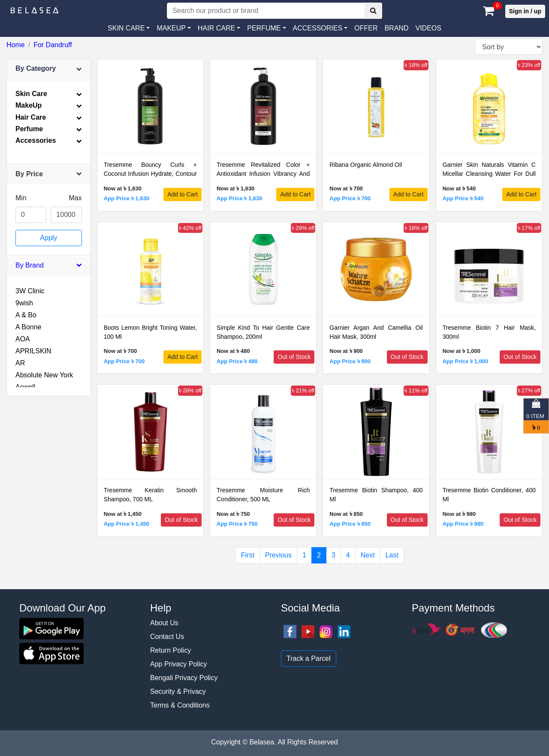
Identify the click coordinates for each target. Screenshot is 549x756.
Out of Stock (294, 357)
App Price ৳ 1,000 (465, 361)
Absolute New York (44, 375)
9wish (24, 303)
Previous (278, 555)
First (248, 555)
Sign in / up (525, 11)
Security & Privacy (178, 691)
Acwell (25, 387)
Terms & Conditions (180, 705)
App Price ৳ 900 (350, 361)
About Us (164, 623)
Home (16, 45)
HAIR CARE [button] (216, 28)
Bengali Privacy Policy (184, 678)
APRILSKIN (33, 351)
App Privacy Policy (179, 664)
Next (368, 555)
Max (75, 198)
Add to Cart (182, 194)
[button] (320, 28)
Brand (396, 28)
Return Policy (170, 650)
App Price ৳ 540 (463, 198)
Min (21, 198)
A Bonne (29, 327)
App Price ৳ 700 (350, 198)
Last (392, 555)
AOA (23, 339)
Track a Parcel (309, 658)
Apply (48, 238)
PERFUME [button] (264, 28)
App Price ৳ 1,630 (127, 198)
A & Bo (26, 315)
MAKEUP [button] (171, 28)
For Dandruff (53, 45)
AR (20, 363)
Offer (366, 28)
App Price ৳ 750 (237, 524)
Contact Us (167, 637)
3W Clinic (30, 291)
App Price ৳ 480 (237, 361)
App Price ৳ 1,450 (127, 524)
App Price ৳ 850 (350, 524)
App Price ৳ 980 (463, 524)
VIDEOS (428, 28)
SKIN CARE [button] (126, 28)
